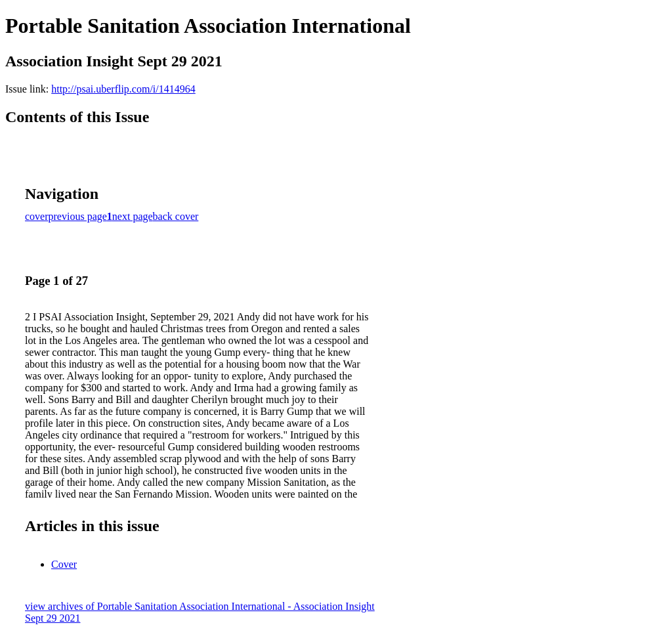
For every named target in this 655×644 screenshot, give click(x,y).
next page (133, 216)
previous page (78, 216)
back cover (176, 216)
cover (37, 216)
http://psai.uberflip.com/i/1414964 (123, 89)
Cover (64, 564)
